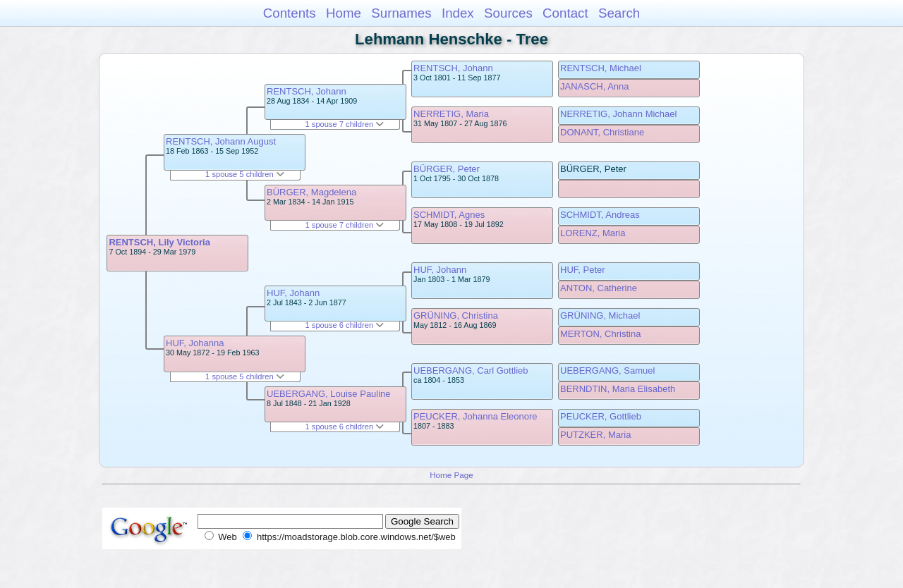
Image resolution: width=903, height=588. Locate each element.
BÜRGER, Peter (447, 169)
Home (344, 13)
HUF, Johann (293, 293)
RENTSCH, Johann (307, 91)
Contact (565, 13)
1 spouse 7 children (345, 124)
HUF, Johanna (195, 343)
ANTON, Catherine (599, 288)
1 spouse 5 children (245, 174)
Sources (508, 13)
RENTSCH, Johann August (221, 141)
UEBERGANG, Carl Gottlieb (471, 370)
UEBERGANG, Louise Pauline (329, 394)
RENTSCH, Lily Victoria (159, 242)
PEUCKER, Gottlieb (601, 416)
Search (619, 13)
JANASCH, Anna (595, 86)
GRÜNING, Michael (600, 316)
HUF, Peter (583, 270)
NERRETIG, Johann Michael (618, 114)
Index (458, 13)
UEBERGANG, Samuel (607, 370)
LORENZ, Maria (593, 233)
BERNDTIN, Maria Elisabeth (618, 389)
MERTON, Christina (600, 334)
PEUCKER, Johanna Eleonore (475, 416)
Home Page (451, 475)
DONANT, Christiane (602, 132)
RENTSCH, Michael (601, 68)
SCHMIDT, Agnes (449, 215)
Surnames (401, 13)
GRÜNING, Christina (456, 316)
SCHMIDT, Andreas (600, 215)
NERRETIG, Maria (451, 114)
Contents (290, 13)
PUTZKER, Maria (595, 435)
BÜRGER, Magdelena (311, 192)
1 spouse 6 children (345, 325)
